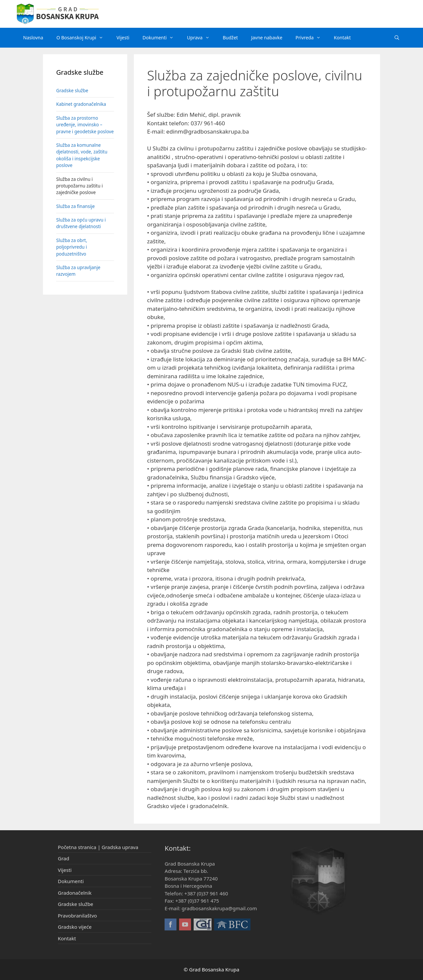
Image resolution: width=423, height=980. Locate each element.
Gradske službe (72, 90)
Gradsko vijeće (75, 927)
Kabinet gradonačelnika (81, 104)
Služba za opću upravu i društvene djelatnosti (81, 223)
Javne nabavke (267, 38)
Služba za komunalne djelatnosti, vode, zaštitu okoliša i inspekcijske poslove (82, 155)
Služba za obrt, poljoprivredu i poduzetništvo (72, 247)
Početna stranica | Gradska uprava (98, 847)
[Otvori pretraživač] (397, 38)
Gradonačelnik (75, 893)
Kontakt (342, 38)
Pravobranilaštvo (77, 916)
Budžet (230, 38)
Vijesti (123, 38)
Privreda (311, 38)
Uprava (202, 38)
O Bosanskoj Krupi (83, 38)
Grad (63, 858)
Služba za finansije (76, 206)
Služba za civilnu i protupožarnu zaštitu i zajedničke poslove (79, 186)
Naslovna (33, 38)
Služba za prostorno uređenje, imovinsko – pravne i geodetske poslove (85, 125)
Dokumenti (161, 38)
